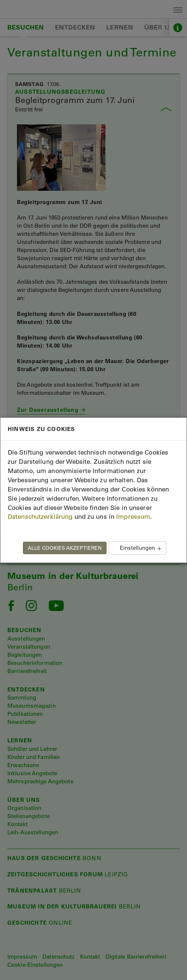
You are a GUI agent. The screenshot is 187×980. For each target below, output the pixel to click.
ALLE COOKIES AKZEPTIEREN (65, 548)
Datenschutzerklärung (40, 517)
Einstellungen (137, 548)
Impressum (133, 517)
